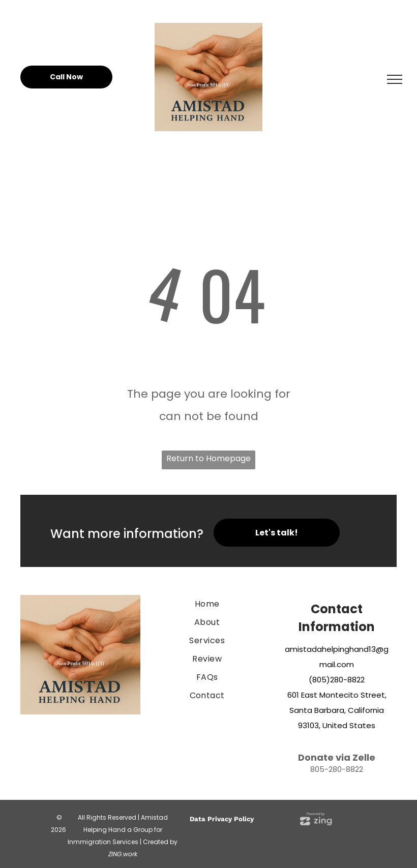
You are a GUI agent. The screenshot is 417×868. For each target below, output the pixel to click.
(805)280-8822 (337, 680)
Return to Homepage (208, 458)
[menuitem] (207, 604)
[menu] (395, 79)
